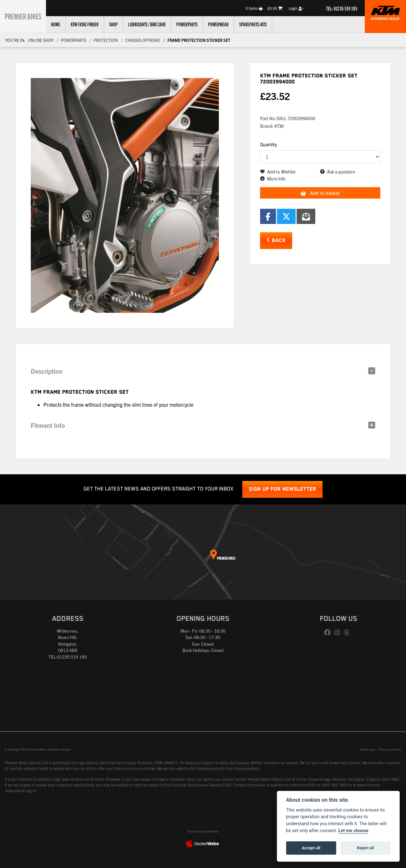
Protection (106, 40)
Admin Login (368, 749)
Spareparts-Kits (259, 24)
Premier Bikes (26, 16)
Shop (120, 24)
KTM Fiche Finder (91, 24)
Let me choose (354, 831)
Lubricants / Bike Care (153, 24)
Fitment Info (48, 425)
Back (276, 240)
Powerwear (225, 24)
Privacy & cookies (390, 749)
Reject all (365, 848)
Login (296, 8)
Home (62, 24)
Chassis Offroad (143, 40)
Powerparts (193, 24)
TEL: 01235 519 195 (342, 8)
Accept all (311, 848)
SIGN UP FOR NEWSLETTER (282, 489)
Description (47, 371)
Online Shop (41, 40)
